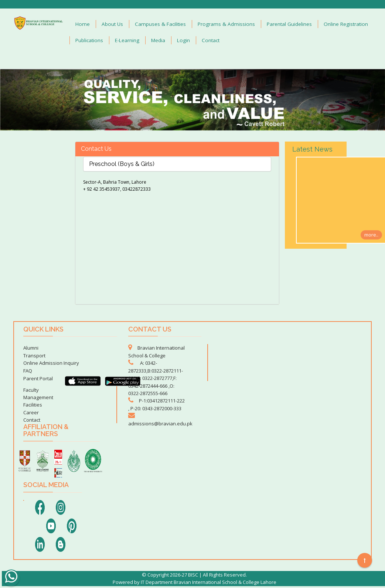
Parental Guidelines (289, 24)
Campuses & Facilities (160, 24)
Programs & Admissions (226, 24)
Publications (89, 40)
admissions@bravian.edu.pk (160, 424)
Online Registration (346, 24)
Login (183, 40)
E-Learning (127, 40)
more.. (371, 235)
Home (83, 24)
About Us (112, 24)
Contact (211, 40)
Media (158, 40)
